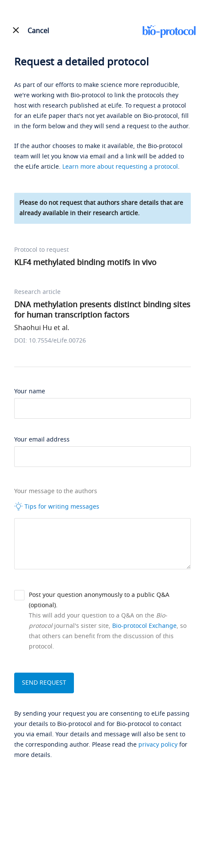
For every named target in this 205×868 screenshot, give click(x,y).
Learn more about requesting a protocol (120, 167)
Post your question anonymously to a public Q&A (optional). (99, 600)
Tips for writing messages (57, 507)
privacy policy (158, 745)
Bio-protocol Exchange (144, 626)
